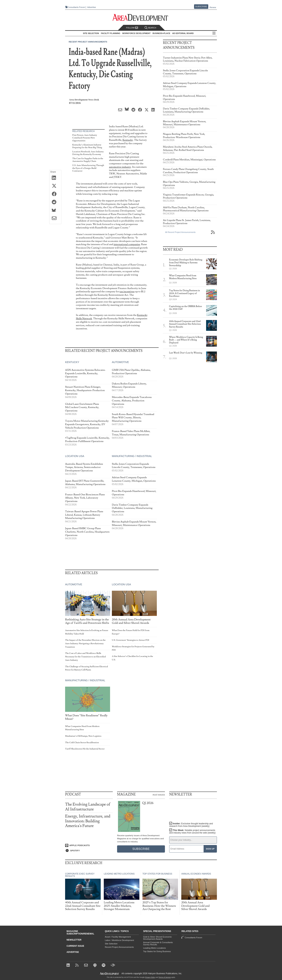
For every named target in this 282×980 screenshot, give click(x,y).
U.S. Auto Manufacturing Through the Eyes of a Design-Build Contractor (88, 168)
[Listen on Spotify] (89, 851)
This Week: (192, 832)
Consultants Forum (76, 7)
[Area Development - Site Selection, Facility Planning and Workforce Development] (141, 18)
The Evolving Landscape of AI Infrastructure (88, 807)
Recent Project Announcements (88, 42)
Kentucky (128, 140)
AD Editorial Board (183, 33)
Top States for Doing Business (157, 951)
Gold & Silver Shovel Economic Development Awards (157, 938)
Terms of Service (165, 977)
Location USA (75, 456)
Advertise (92, 7)
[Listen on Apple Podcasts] (89, 845)
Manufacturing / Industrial (132, 456)
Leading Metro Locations (154, 948)
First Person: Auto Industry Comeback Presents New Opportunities (85, 138)
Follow (132, 28)
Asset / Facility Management (118, 937)
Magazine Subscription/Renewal (80, 932)
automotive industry (120, 167)
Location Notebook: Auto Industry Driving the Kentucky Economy (88, 153)
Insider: (191, 825)
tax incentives (127, 291)
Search (150, 28)
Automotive (120, 362)
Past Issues (159, 795)
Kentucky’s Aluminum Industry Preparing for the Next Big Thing (87, 146)
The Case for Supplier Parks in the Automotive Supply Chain (88, 160)
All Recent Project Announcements (180, 232)
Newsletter (74, 940)
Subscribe (201, 6)
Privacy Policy (150, 977)
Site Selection (111, 944)
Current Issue (75, 946)
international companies (127, 244)
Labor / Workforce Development (119, 940)
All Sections (214, 33)
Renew (213, 7)
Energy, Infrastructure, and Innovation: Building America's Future (88, 821)
